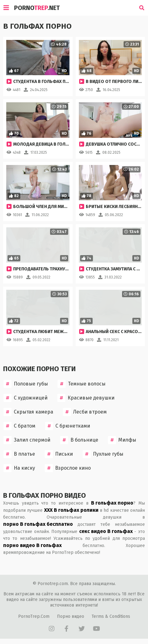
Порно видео (71, 616)
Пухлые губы (103, 454)
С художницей (26, 398)
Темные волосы (82, 384)
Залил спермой (27, 440)
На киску (19, 468)
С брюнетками (68, 426)
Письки (59, 454)
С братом (19, 426)
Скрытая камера (28, 412)
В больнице (79, 440)
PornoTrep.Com (34, 616)
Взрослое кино (68, 468)
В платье (19, 454)
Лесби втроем (85, 412)
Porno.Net (37, 8)
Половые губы (26, 384)
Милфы (122, 440)
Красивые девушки (86, 398)
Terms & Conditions (111, 616)
